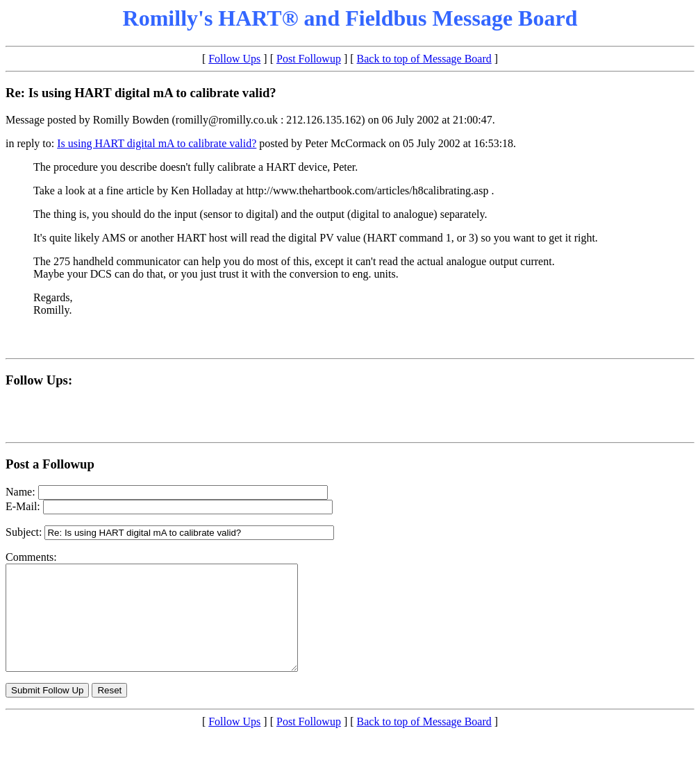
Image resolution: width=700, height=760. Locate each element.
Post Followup (309, 59)
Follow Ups (234, 59)
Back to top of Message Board (424, 59)
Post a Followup (50, 464)
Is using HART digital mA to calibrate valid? (157, 143)
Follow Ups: (39, 380)
